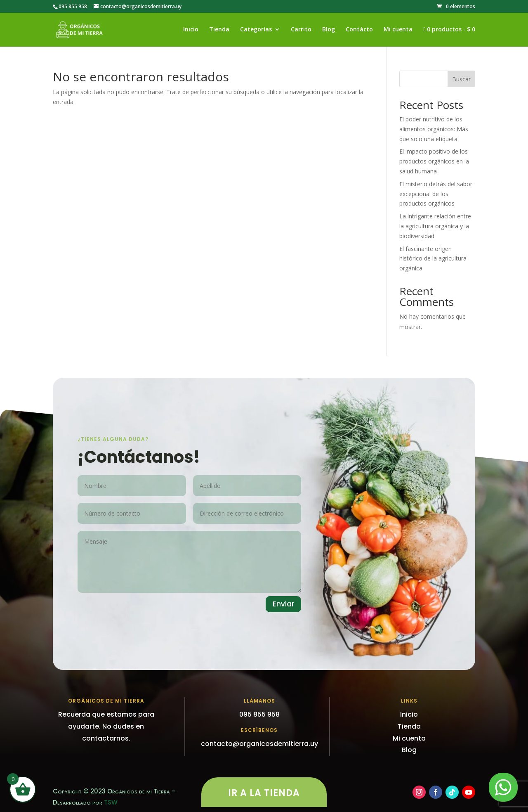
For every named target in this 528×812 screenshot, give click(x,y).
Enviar (283, 604)
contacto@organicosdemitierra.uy (259, 744)
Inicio (191, 30)
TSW (111, 802)
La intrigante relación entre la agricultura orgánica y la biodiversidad (435, 226)
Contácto (359, 30)
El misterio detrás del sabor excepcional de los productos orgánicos (436, 194)
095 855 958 (73, 6)
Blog (329, 30)
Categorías (256, 30)
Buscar (461, 79)
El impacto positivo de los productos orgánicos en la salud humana (434, 161)
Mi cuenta (398, 30)
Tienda (219, 30)
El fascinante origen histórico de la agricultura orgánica (433, 259)
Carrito (301, 30)
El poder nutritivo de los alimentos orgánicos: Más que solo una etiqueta (434, 129)
